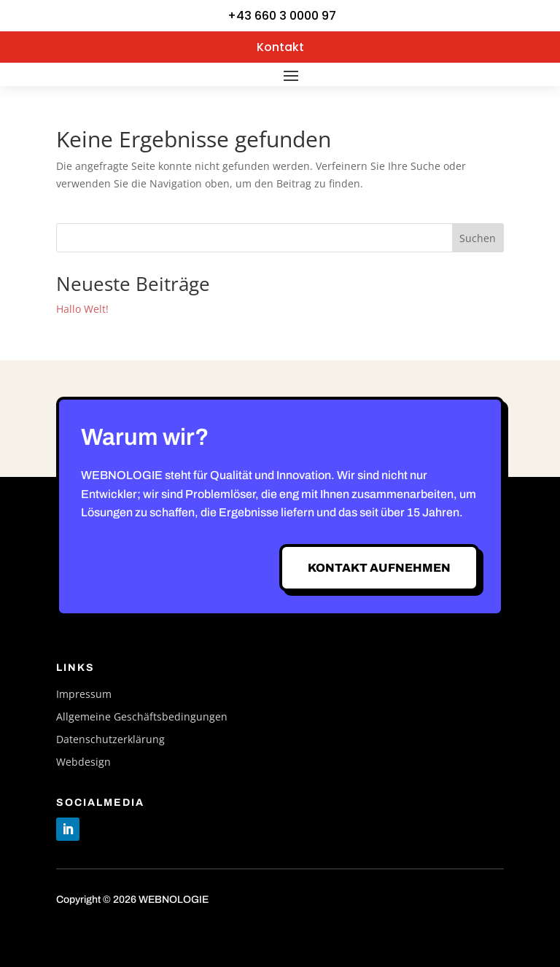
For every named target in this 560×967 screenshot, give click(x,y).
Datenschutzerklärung (110, 740)
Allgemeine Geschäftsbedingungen (142, 717)
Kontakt (280, 47)
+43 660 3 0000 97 (282, 16)
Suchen (478, 238)
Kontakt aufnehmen (379, 568)
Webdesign (83, 762)
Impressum (84, 695)
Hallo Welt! (82, 309)
